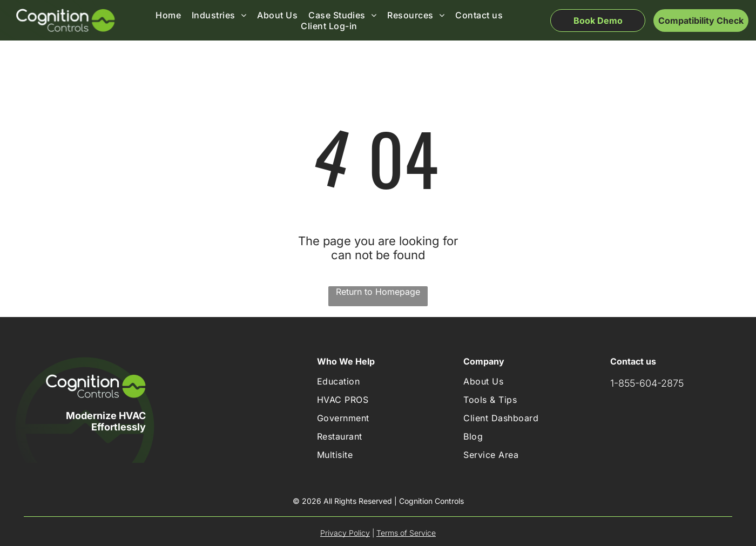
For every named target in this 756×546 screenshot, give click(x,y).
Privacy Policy (345, 533)
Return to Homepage (378, 292)
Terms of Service (406, 533)
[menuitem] (168, 15)
